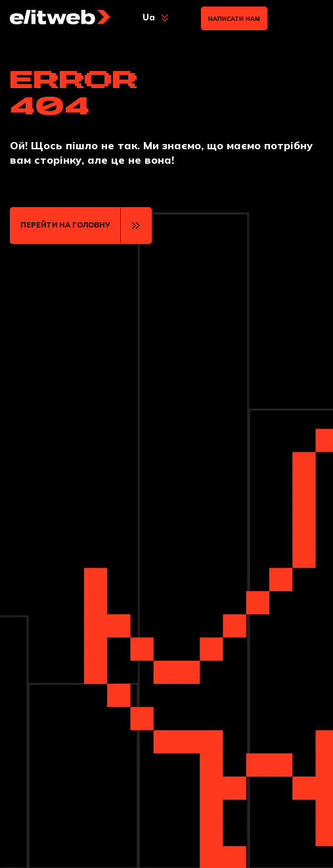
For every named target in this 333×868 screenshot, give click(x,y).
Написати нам (234, 19)
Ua (149, 17)
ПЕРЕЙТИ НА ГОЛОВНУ (65, 225)
